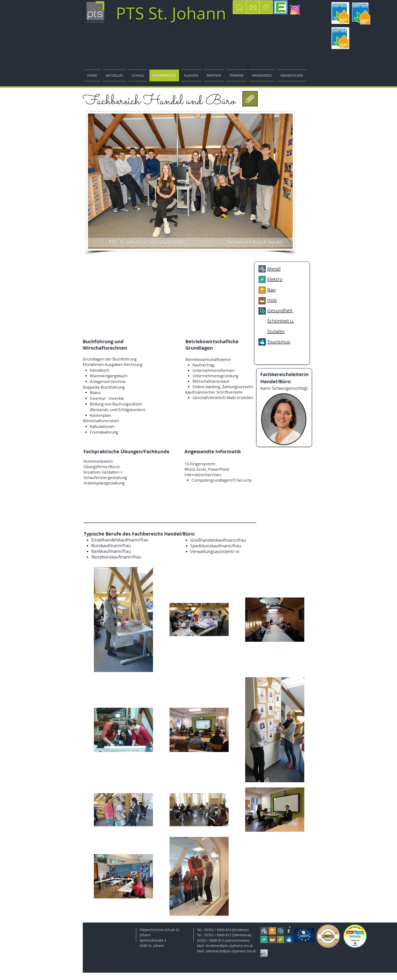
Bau (271, 290)
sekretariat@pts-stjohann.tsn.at (231, 951)
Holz (272, 300)
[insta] (295, 10)
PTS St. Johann (171, 13)
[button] (266, 7)
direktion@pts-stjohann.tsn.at (229, 946)
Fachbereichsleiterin (284, 374)
